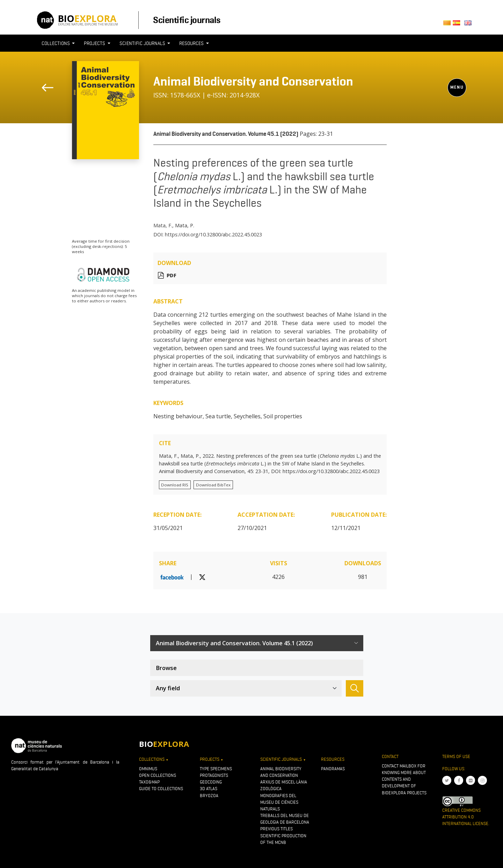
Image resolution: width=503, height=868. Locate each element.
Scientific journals (187, 20)
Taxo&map (149, 782)
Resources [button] (192, 43)
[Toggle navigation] (453, 56)
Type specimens (216, 769)
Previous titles (276, 829)
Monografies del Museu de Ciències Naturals (279, 802)
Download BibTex (213, 485)
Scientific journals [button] (143, 43)
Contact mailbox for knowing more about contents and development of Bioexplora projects (404, 779)
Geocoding (211, 782)
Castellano (458, 25)
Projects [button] (95, 43)
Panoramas (333, 769)
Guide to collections (161, 789)
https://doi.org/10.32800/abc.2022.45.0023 (213, 234)
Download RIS (175, 485)
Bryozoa (209, 796)
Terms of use (456, 756)
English (469, 25)
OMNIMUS (148, 769)
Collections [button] (56, 43)
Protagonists (214, 775)
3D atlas (209, 789)
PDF (172, 275)
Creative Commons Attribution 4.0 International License (465, 817)
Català (448, 25)
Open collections (158, 775)
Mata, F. (163, 225)
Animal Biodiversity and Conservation (253, 81)
